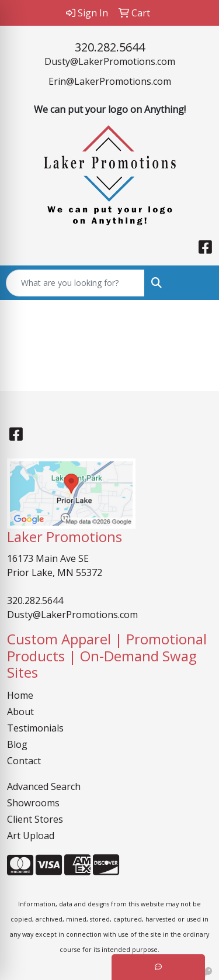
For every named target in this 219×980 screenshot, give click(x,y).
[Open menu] (196, 283)
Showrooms (33, 803)
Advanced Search (44, 786)
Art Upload (31, 836)
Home (20, 695)
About (20, 712)
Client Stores (35, 819)
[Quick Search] (75, 283)
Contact (24, 761)
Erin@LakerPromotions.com (110, 81)
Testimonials (35, 728)
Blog (17, 744)
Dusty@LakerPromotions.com (110, 61)
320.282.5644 (110, 47)
